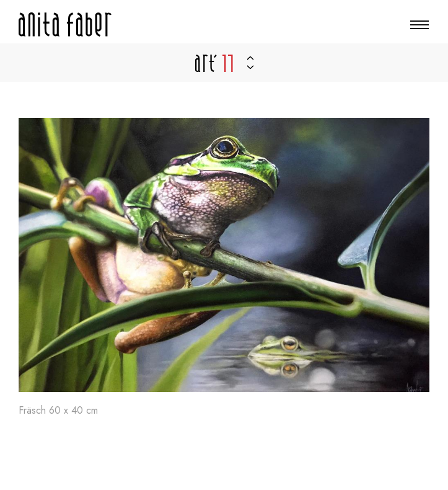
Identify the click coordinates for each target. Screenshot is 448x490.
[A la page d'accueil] (65, 24)
